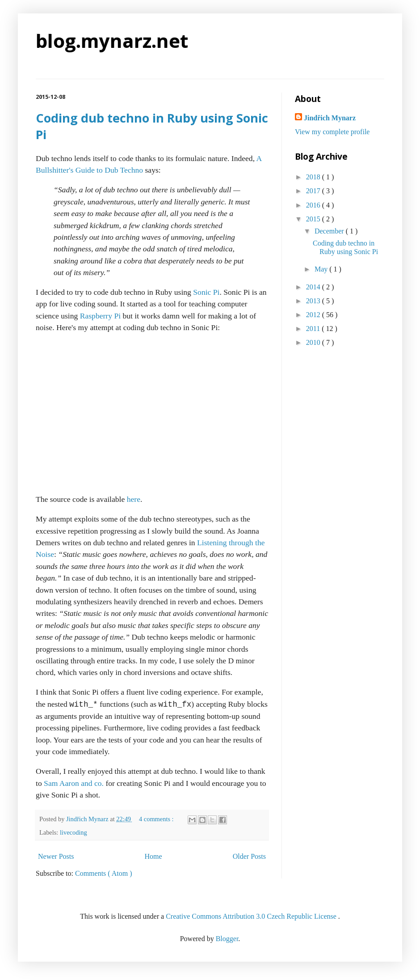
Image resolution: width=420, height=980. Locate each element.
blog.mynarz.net (112, 40)
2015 (314, 219)
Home (153, 856)
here (134, 499)
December (330, 231)
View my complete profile (332, 132)
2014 (314, 287)
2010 (314, 342)
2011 (314, 329)
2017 (314, 191)
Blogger (227, 939)
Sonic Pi (206, 292)
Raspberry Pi (100, 316)
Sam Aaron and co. (74, 783)
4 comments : (157, 819)
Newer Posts (56, 856)
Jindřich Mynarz (330, 118)
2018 (314, 177)
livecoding (73, 832)
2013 (314, 301)
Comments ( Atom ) (104, 873)
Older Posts (249, 856)
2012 (314, 315)
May (322, 269)
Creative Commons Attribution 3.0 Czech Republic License (252, 916)
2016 (314, 205)
